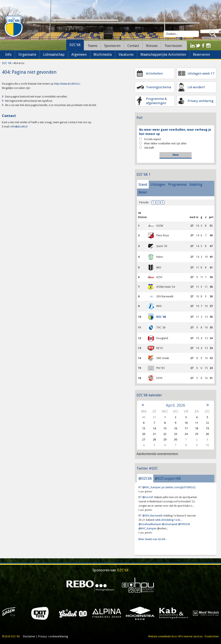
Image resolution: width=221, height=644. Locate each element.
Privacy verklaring (201, 101)
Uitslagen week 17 (201, 73)
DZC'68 (75, 45)
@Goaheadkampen (150, 524)
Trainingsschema (159, 87)
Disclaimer (29, 637)
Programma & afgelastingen (156, 101)
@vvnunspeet (170, 524)
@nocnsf (148, 497)
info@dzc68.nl (19, 127)
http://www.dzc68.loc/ (67, 84)
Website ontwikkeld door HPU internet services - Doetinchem (183, 637)
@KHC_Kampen (151, 487)
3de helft (147, 148)
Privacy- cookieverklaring (53, 637)
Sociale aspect (150, 139)
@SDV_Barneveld (152, 516)
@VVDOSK (184, 524)
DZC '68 (7, 63)
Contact (133, 46)
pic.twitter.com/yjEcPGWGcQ (179, 487)
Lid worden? (196, 87)
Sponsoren (112, 46)
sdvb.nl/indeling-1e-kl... (168, 520)
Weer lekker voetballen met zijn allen (163, 143)
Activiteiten (154, 73)
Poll (140, 118)
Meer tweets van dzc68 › (152, 539)
